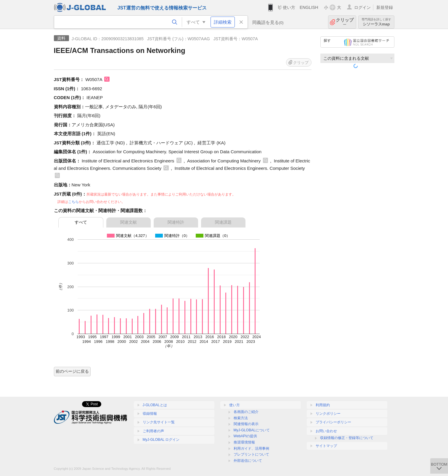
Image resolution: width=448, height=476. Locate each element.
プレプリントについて (251, 454)
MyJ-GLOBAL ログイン (161, 440)
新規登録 (385, 7)
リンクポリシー (328, 414)
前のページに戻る (72, 371)
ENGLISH (309, 7)
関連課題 (223, 222)
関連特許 (176, 222)
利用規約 (323, 405)
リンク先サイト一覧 (159, 422)
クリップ (345, 22)
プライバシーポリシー (333, 422)
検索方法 (241, 418)
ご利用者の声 (153, 431)
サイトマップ (326, 446)
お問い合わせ (326, 431)
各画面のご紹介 (246, 412)
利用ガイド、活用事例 (251, 448)
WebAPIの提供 (245, 436)
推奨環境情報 (244, 442)
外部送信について (248, 461)
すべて (81, 222)
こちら (73, 202)
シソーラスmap (376, 22)
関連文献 (129, 222)
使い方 (289, 7)
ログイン (362, 7)
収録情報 (150, 414)
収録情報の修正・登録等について (347, 438)
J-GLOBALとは (155, 405)
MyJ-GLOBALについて (252, 430)
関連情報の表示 (246, 424)
